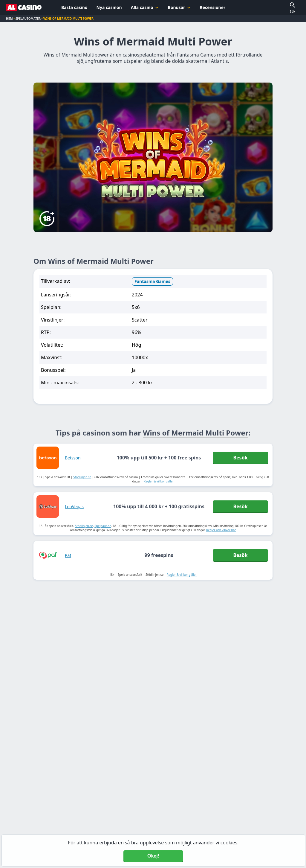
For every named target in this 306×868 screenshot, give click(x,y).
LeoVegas (74, 507)
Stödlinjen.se (82, 477)
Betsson (73, 458)
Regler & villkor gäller (159, 481)
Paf (68, 555)
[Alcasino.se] (24, 7)
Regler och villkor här (221, 530)
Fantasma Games (152, 281)
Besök (240, 458)
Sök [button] (293, 11)
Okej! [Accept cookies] (153, 856)
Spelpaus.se (103, 526)
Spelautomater (28, 19)
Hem (9, 19)
